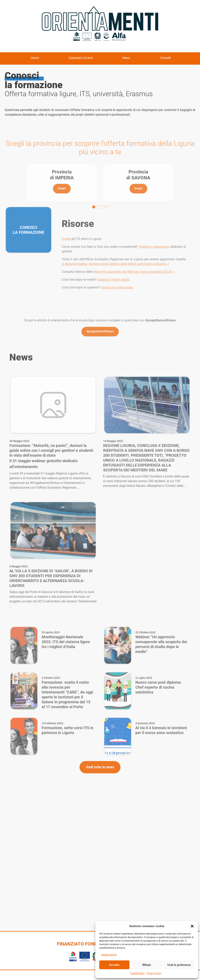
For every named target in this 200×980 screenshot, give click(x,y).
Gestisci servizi (109, 955)
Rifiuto (147, 965)
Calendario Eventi (81, 58)
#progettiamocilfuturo (100, 361)
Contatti (165, 58)
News (126, 58)
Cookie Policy (137, 973)
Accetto (114, 965)
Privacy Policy (154, 973)
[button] (192, 926)
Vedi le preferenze (179, 965)
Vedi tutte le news (100, 782)
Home (35, 58)
